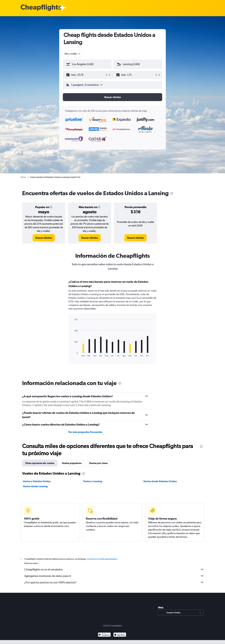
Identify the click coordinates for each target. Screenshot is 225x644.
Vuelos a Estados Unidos (37, 481)
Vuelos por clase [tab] (98, 463)
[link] (44, 238)
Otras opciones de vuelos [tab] (40, 463)
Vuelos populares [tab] (72, 463)
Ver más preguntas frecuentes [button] (85, 432)
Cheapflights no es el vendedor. (114, 569)
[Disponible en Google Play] (104, 635)
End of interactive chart (73, 354)
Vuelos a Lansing (93, 481)
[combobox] (73, 54)
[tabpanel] (112, 325)
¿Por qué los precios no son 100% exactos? (114, 582)
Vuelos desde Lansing (35, 486)
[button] (85, 75)
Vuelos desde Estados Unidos (160, 481)
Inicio (23, 177)
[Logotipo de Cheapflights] (41, 8)
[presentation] (172, 193)
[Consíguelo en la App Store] (120, 635)
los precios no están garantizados (102, 559)
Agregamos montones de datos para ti (114, 576)
